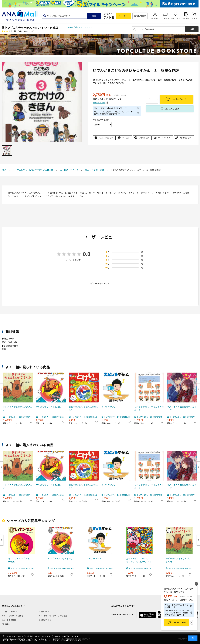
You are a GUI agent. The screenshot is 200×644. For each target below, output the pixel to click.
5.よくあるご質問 (9, 620)
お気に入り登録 (172, 109)
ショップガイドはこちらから (80, 27)
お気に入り (176, 18)
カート (194, 18)
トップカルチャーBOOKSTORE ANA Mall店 (31, 27)
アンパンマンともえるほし (48, 407)
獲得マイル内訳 (99, 103)
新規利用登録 (140, 16)
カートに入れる (179, 622)
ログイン (123, 16)
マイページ (155, 18)
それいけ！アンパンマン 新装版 (21, 560)
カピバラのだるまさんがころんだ (18, 409)
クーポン (165, 18)
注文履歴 (186, 18)
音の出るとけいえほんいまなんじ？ (83, 409)
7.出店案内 (6, 624)
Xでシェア (126, 138)
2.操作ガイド (44, 611)
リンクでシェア (185, 138)
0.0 (87, 254)
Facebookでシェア (106, 138)
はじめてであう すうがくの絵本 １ (149, 409)
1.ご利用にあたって (9, 611)
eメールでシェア (164, 138)
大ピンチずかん (109, 407)
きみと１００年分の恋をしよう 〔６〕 (182, 409)
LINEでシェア (144, 138)
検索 (94, 16)
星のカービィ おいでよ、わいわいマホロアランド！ (139, 560)
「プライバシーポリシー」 (51, 640)
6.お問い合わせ (45, 620)
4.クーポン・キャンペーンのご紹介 (53, 616)
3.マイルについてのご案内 (12, 616)
